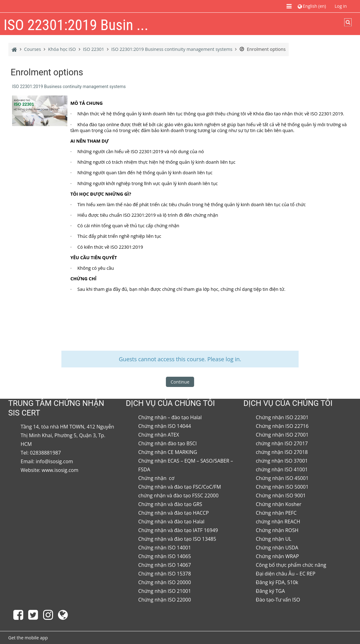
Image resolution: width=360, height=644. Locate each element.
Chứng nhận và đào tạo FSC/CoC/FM (180, 487)
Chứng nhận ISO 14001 (165, 548)
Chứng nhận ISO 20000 (165, 582)
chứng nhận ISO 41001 (282, 469)
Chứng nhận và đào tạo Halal (171, 522)
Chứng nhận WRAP (277, 556)
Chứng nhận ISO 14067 (165, 565)
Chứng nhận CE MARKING (168, 452)
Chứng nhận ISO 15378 (165, 574)
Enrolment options (262, 49)
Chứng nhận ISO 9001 (281, 495)
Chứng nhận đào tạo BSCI (168, 443)
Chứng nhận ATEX (159, 435)
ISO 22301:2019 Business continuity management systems (69, 87)
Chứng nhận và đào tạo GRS (170, 504)
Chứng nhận (153, 478)
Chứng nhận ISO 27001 (282, 435)
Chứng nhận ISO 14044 (165, 426)
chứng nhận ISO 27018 (282, 452)
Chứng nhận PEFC (276, 513)
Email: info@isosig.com (47, 461)
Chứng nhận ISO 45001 (282, 478)
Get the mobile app (28, 638)
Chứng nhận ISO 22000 (165, 600)
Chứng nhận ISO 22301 (282, 417)
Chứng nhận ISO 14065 (165, 556)
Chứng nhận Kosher (279, 504)
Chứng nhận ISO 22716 (282, 426)
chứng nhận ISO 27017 (282, 443)
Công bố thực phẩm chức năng (291, 565)
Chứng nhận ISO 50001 (282, 487)
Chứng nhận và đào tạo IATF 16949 (178, 530)
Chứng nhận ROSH (277, 530)
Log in (341, 6)
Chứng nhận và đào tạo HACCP (173, 513)
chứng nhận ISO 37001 (282, 461)
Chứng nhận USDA (277, 548)
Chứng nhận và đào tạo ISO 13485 (177, 539)
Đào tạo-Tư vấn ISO (278, 600)
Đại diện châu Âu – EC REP (286, 574)
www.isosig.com (60, 470)
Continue (180, 382)
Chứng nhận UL (274, 539)
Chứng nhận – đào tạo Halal (170, 417)
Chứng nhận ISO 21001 (165, 591)
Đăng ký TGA (270, 591)
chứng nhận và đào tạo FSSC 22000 (178, 495)
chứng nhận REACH (278, 522)
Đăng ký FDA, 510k (277, 582)
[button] (312, 6)
